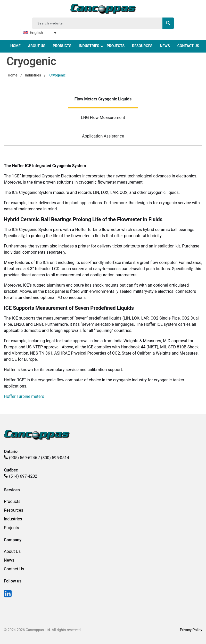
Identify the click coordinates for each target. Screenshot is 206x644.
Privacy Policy (191, 630)
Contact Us (188, 46)
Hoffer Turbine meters (24, 396)
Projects (116, 46)
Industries (89, 46)
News (165, 46)
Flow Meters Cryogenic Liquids (103, 99)
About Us (37, 46)
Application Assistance (103, 136)
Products (62, 46)
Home (15, 46)
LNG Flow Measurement (103, 118)
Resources (142, 46)
